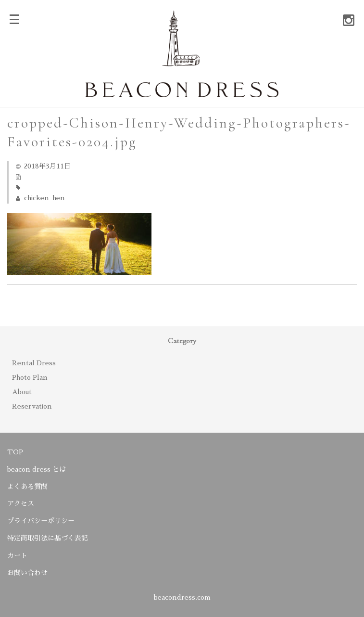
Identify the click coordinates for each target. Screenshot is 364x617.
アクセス (21, 503)
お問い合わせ (27, 573)
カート (17, 555)
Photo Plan (30, 377)
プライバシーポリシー (41, 521)
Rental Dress (34, 363)
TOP (15, 452)
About (22, 392)
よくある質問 (27, 487)
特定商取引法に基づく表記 (48, 538)
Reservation (32, 406)
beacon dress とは (37, 469)
